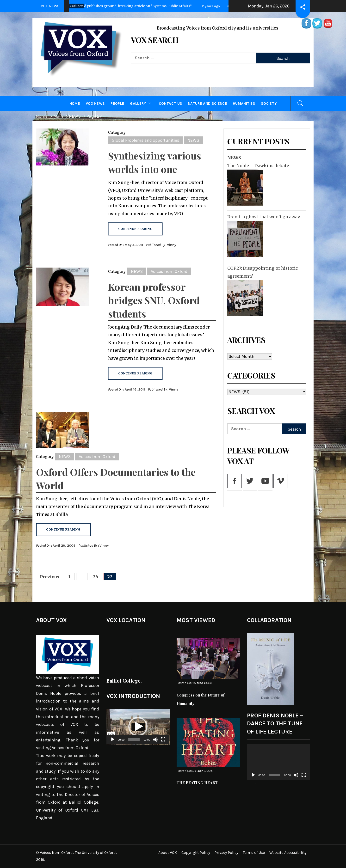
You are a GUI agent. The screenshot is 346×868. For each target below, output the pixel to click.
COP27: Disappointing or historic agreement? (263, 272)
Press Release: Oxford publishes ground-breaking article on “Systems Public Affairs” (116, 6)
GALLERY (142, 104)
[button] (138, 727)
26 (96, 577)
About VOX (168, 853)
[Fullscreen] (163, 743)
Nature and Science (207, 104)
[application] (138, 727)
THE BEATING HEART (197, 783)
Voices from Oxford (169, 271)
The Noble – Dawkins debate (258, 166)
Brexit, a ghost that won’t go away (264, 217)
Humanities (244, 104)
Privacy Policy (226, 853)
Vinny (172, 245)
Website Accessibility (288, 853)
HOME (75, 104)
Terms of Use (254, 853)
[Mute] (155, 743)
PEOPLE (117, 104)
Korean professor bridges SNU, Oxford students (154, 300)
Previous (49, 577)
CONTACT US (170, 104)
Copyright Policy (196, 853)
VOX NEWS (95, 104)
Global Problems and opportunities (145, 140)
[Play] (113, 743)
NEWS (193, 140)
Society (269, 104)
